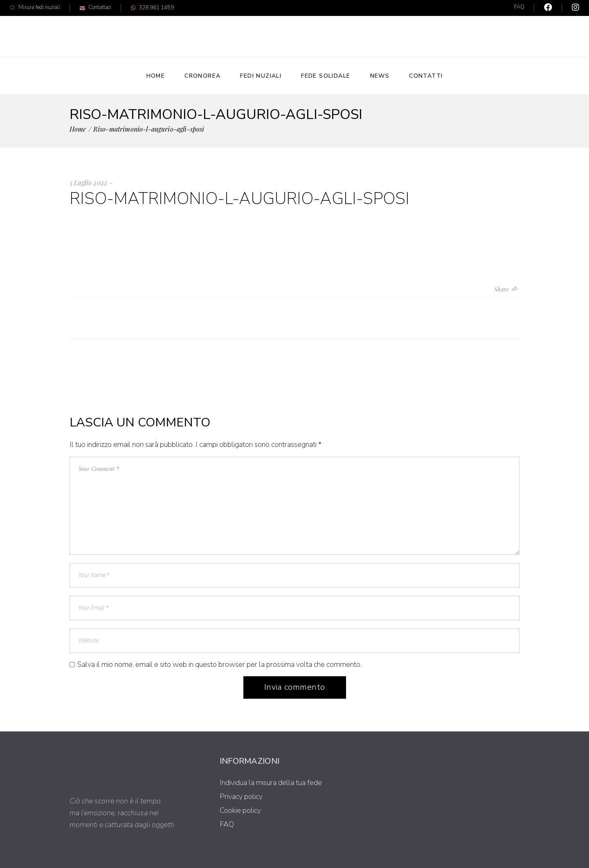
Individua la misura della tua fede (271, 783)
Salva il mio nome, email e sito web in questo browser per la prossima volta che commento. (219, 664)
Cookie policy (240, 810)
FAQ (519, 7)
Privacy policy (241, 796)
